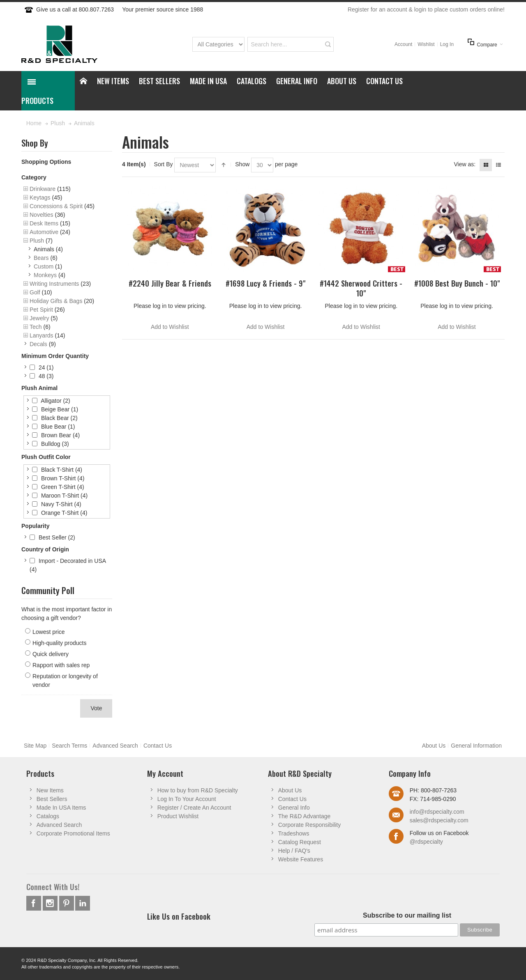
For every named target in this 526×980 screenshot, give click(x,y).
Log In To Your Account (187, 799)
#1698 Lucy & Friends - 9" (265, 283)
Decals (38, 344)
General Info (294, 808)
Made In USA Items (61, 808)
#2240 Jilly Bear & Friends (170, 283)
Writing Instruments (54, 284)
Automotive (44, 232)
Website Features (301, 859)
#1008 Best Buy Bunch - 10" (457, 283)
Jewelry (39, 318)
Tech (36, 327)
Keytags (40, 197)
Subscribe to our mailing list (407, 915)
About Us (434, 746)
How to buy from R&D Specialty (198, 790)
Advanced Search (115, 746)
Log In (447, 44)
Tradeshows (294, 833)
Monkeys (45, 275)
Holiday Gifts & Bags (56, 301)
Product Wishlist (178, 816)
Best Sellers (52, 799)
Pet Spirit (41, 310)
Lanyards (42, 335)
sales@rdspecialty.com (439, 820)
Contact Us (158, 746)
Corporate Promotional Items (73, 833)
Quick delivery (51, 654)
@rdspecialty (426, 842)
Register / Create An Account (194, 808)
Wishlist (426, 44)
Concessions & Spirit (56, 206)
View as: (465, 164)
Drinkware (43, 189)
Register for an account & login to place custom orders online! (426, 9)
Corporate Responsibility (310, 825)
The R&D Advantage (305, 816)
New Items (50, 790)
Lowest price (49, 632)
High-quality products (60, 643)
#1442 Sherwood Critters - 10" (361, 288)
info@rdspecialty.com (437, 812)
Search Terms (69, 746)
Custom (44, 266)
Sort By (164, 164)
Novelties (42, 215)
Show (242, 164)
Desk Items (44, 223)
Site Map (35, 746)
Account (403, 44)
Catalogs (48, 816)
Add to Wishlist (170, 327)
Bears (41, 258)
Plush (37, 241)
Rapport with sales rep (61, 665)
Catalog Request (300, 842)
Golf (35, 292)
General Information (476, 746)
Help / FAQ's (294, 851)
